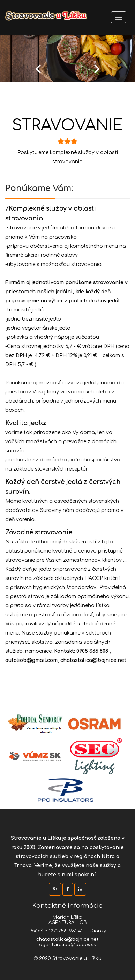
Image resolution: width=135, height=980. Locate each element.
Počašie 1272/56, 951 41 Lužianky (68, 931)
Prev (38, 68)
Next (97, 68)
